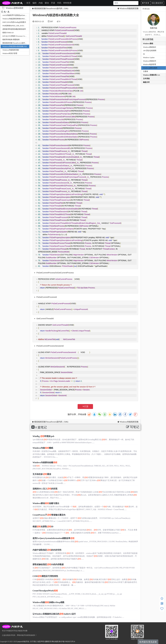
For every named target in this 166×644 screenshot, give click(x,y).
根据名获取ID (43, 527)
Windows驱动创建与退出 (46, 503)
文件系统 (146, 79)
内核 (41, 3)
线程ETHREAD (8, 33)
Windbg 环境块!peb (43, 436)
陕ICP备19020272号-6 (67, 641)
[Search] (126, 3)
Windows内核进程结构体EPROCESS (16, 19)
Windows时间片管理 (10, 53)
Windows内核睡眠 (43, 448)
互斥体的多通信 (42, 474)
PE (144, 54)
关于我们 (33, 641)
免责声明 (41, 641)
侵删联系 (48, 641)
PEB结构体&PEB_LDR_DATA (13, 26)
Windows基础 (148, 43)
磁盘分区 (146, 82)
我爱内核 (154, 28)
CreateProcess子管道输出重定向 (49, 515)
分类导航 (148, 39)
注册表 (146, 71)
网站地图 (55, 641)
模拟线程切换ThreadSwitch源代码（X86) (17, 43)
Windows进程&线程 (150, 68)
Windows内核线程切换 (11, 50)
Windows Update (149, 57)
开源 (53, 3)
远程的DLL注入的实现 (45, 489)
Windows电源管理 (150, 64)
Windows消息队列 (150, 61)
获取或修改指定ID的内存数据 (48, 564)
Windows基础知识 (150, 47)
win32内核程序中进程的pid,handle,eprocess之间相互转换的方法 (25, 15)
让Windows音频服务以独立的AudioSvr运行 (54, 614)
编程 (35, 3)
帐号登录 (146, 3)
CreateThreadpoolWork (45, 591)
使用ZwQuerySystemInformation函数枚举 (53, 538)
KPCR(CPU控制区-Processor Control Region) (18, 36)
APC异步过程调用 (150, 51)
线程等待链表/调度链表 (11, 39)
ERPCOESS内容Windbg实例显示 (14, 22)
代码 (59, 3)
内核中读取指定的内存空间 (47, 550)
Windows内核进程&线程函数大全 (15, 46)
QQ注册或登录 (157, 3)
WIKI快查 (67, 3)
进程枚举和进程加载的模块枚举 (14, 29)
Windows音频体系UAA (152, 75)
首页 (28, 3)
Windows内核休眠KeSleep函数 (48, 602)
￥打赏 (85, 406)
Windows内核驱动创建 (45, 462)
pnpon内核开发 (23, 641)
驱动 (47, 3)
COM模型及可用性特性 (45, 576)
